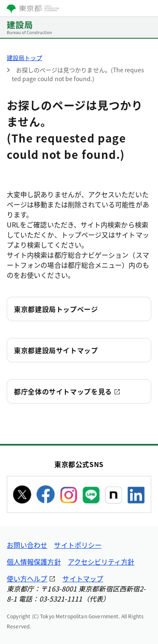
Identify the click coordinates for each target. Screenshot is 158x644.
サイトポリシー (78, 545)
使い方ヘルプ (27, 578)
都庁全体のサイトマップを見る (63, 391)
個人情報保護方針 (34, 562)
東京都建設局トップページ (56, 309)
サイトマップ (83, 578)
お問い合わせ (27, 545)
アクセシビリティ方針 (101, 562)
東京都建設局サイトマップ (56, 350)
